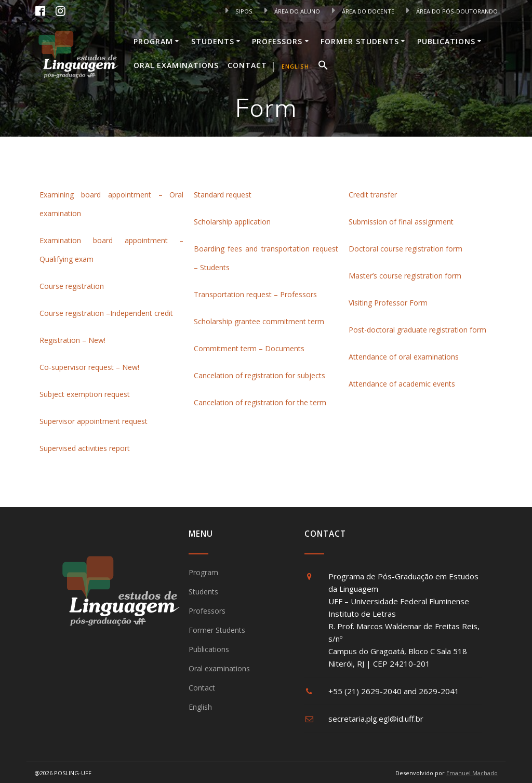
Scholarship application (232, 222)
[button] (323, 67)
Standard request (223, 195)
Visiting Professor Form (388, 303)
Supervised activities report (85, 448)
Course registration (73, 286)
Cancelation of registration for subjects (260, 375)
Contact (247, 65)
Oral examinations (176, 65)
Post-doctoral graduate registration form (417, 330)
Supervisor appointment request (94, 421)
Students (213, 41)
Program (153, 41)
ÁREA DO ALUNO (292, 11)
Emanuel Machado (472, 773)
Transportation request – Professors (255, 294)
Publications (446, 41)
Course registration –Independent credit (106, 313)
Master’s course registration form (405, 276)
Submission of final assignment (401, 222)
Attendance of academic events (402, 384)
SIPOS (239, 11)
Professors (277, 41)
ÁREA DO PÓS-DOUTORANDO (452, 11)
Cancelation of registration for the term (260, 402)
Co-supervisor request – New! (89, 367)
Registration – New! (72, 340)
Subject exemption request (86, 394)
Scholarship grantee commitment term (259, 321)
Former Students (360, 41)
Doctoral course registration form (405, 249)
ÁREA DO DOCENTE (363, 11)
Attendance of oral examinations (404, 357)
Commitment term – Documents (249, 348)
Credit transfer (373, 195)
